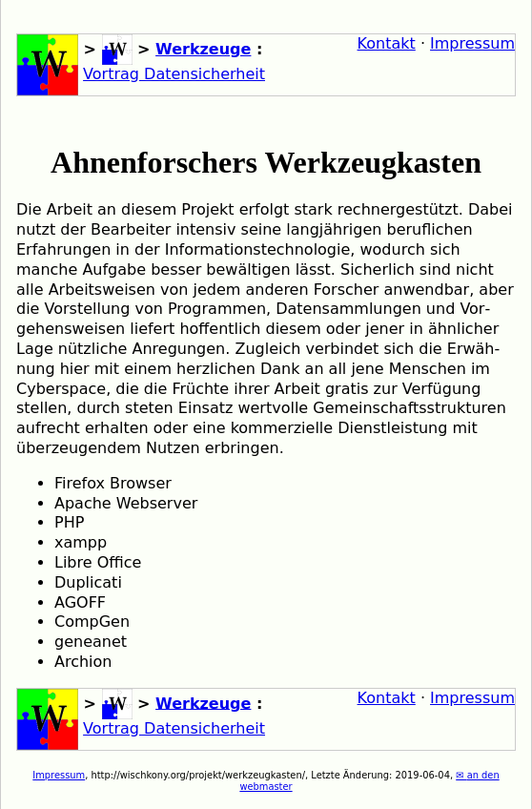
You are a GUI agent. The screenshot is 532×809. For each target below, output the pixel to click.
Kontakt (387, 43)
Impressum (472, 43)
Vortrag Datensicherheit (174, 74)
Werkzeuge (203, 49)
